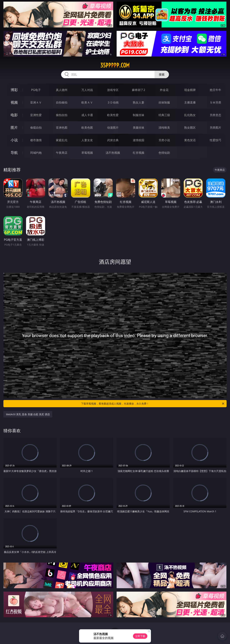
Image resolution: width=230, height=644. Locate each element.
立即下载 (140, 636)
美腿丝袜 (139, 128)
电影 (14, 115)
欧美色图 (87, 128)
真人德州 (62, 90)
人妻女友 (87, 140)
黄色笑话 (190, 140)
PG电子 (36, 90)
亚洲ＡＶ (36, 102)
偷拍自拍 (62, 115)
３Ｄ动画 (113, 102)
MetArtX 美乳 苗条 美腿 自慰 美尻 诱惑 (28, 414)
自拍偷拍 (62, 102)
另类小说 (164, 140)
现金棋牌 (190, 90)
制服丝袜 (139, 115)
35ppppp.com (115, 65)
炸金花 (164, 90)
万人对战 (87, 90)
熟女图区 (190, 128)
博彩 (14, 90)
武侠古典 (113, 140)
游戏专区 (113, 90)
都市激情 (36, 140)
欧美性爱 (113, 115)
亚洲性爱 (36, 115)
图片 (14, 127)
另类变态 (215, 115)
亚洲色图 (62, 128)
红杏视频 (139, 153)
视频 (14, 102)
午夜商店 (62, 153)
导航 (14, 153)
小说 (14, 140)
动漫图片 (113, 128)
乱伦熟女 (190, 115)
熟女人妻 (139, 102)
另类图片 (215, 128)
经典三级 (164, 115)
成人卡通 (87, 115)
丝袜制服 (164, 102)
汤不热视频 (113, 153)
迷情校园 (139, 140)
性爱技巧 (215, 140)
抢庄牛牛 (215, 90)
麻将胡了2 (138, 90)
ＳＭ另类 (215, 102)
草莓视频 (87, 153)
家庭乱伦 (62, 140)
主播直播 (190, 102)
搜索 (162, 74)
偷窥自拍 (36, 128)
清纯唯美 (164, 128)
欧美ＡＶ (87, 102)
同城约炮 (36, 153)
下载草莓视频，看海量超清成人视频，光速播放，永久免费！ (153, 404)
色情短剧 (164, 153)
